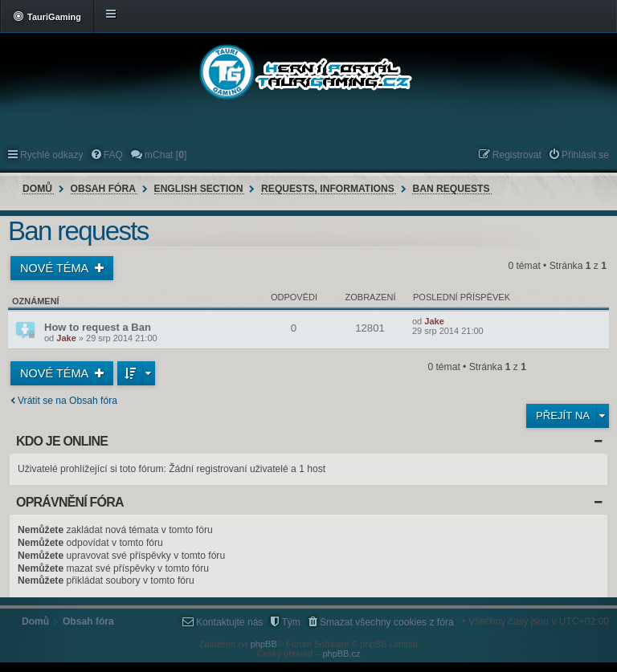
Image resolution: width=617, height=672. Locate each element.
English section (199, 189)
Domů (37, 189)
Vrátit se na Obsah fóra (67, 401)
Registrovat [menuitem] (517, 155)
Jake (66, 338)
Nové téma (55, 268)
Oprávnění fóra (70, 502)
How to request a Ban (98, 327)
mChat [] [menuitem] (165, 155)
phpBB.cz (341, 654)
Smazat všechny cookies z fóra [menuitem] (387, 622)
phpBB (264, 644)
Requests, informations (328, 189)
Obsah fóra (103, 189)
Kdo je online (62, 441)
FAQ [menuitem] (113, 155)
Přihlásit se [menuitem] (585, 155)
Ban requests (451, 189)
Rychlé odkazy (52, 155)
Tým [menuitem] (291, 622)
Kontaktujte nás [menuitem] (229, 622)
